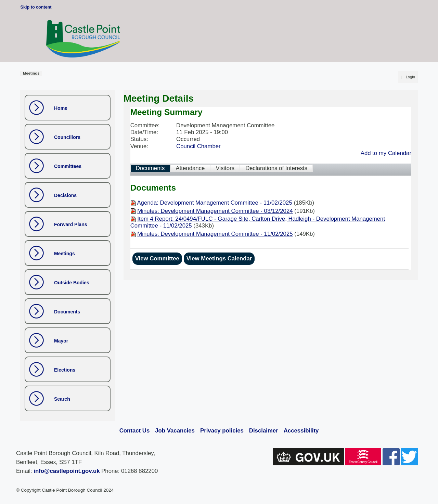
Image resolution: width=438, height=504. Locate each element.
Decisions (65, 195)
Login (410, 77)
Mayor (61, 341)
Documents (67, 312)
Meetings (65, 254)
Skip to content (36, 7)
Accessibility (301, 431)
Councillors (67, 137)
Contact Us (135, 431)
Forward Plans (70, 224)
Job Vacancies (175, 431)
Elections (65, 370)
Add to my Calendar (386, 153)
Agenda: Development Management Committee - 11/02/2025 (214, 203)
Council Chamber (198, 146)
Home (61, 108)
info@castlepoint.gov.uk (67, 471)
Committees (68, 166)
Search (62, 399)
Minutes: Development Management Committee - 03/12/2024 (215, 211)
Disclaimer (264, 431)
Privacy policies (222, 431)
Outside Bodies (72, 283)
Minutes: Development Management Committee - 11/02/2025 (215, 234)
